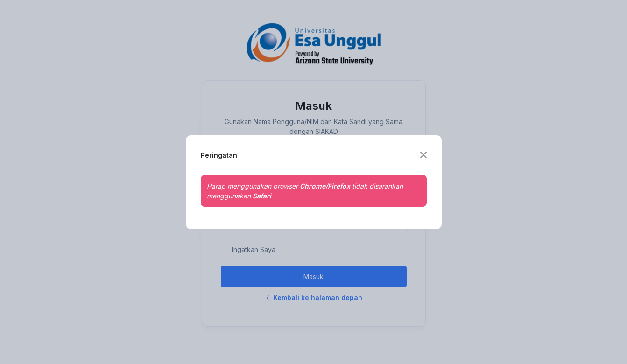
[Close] (423, 155)
